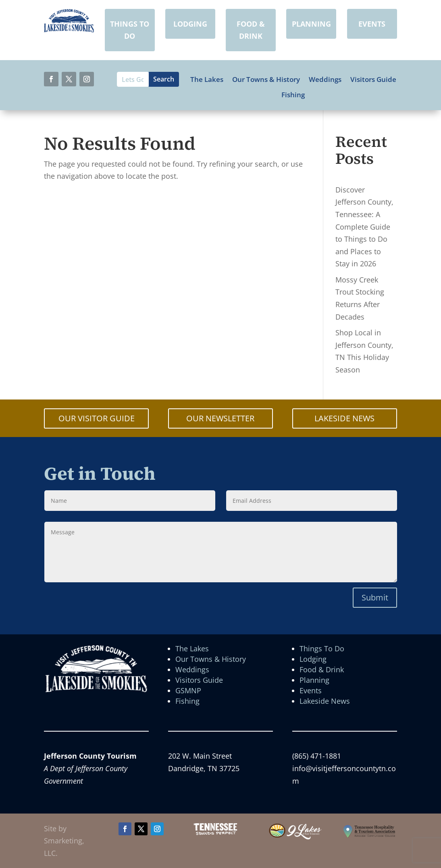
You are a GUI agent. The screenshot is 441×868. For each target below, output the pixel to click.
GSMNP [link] (188, 690)
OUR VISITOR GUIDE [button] (97, 418)
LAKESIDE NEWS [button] (344, 418)
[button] (51, 79)
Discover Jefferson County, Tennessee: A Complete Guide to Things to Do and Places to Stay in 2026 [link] (364, 227)
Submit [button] (375, 597)
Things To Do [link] (322, 648)
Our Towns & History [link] (266, 79)
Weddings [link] (325, 79)
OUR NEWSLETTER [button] (220, 418)
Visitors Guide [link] (373, 79)
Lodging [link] (313, 659)
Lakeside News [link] (325, 701)
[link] (69, 30)
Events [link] (311, 690)
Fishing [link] (293, 95)
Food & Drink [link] (322, 669)
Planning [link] (314, 680)
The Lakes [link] (207, 79)
